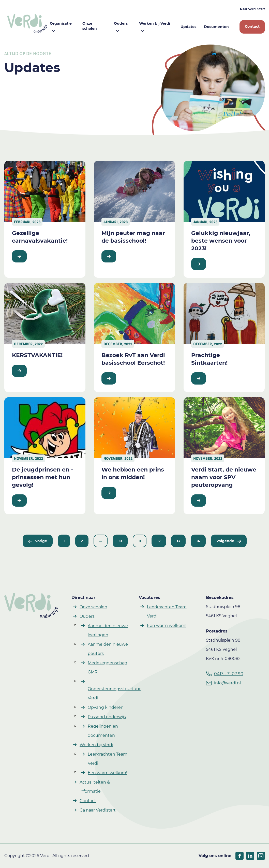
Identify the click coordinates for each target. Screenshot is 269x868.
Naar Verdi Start (252, 9)
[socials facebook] (240, 856)
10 (120, 541)
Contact (252, 26)
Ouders (121, 23)
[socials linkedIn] (250, 856)
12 (159, 541)
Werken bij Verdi (155, 23)
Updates (188, 27)
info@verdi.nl (227, 683)
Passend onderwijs (107, 717)
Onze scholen (90, 26)
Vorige (38, 541)
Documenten (216, 27)
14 (198, 541)
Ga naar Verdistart (98, 810)
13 (178, 541)
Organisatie (61, 23)
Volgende (229, 541)
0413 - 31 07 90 (229, 674)
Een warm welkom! (107, 773)
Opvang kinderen (106, 707)
